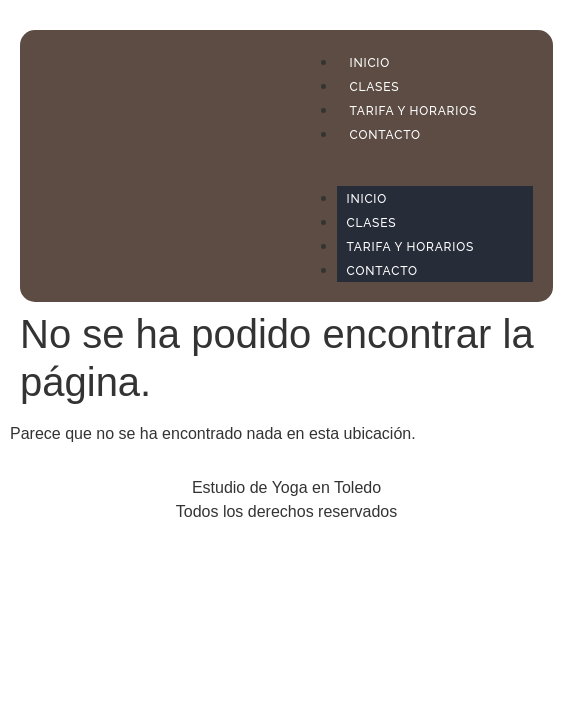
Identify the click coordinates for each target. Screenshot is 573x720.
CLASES (375, 87)
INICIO (370, 63)
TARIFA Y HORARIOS (414, 111)
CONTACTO (385, 135)
